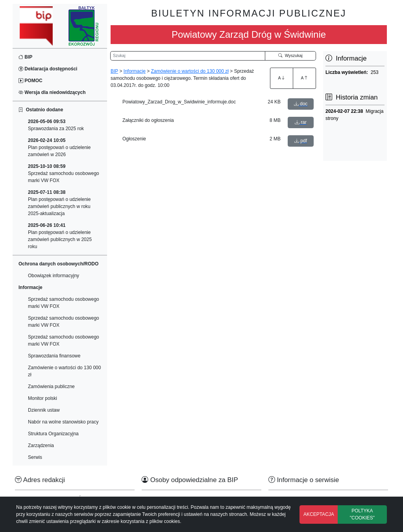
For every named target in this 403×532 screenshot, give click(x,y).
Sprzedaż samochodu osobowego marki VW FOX (64, 173)
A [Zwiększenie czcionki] (281, 78)
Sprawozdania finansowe (54, 356)
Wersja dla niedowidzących (52, 92)
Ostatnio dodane (41, 110)
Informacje (135, 71)
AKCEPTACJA (319, 514)
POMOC (31, 81)
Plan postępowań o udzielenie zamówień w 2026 (59, 147)
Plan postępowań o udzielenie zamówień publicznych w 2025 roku (60, 236)
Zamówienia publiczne (51, 387)
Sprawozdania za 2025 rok (56, 125)
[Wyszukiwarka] (188, 56)
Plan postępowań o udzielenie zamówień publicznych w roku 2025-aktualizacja (59, 203)
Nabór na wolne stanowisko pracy (63, 422)
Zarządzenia (41, 445)
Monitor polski (43, 398)
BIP (25, 57)
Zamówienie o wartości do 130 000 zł (64, 371)
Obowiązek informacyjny (54, 276)
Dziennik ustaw (44, 410)
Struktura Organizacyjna (53, 434)
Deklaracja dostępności (48, 69)
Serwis (35, 457)
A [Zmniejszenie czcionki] (304, 78)
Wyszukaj (290, 55)
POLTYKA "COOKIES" (362, 514)
